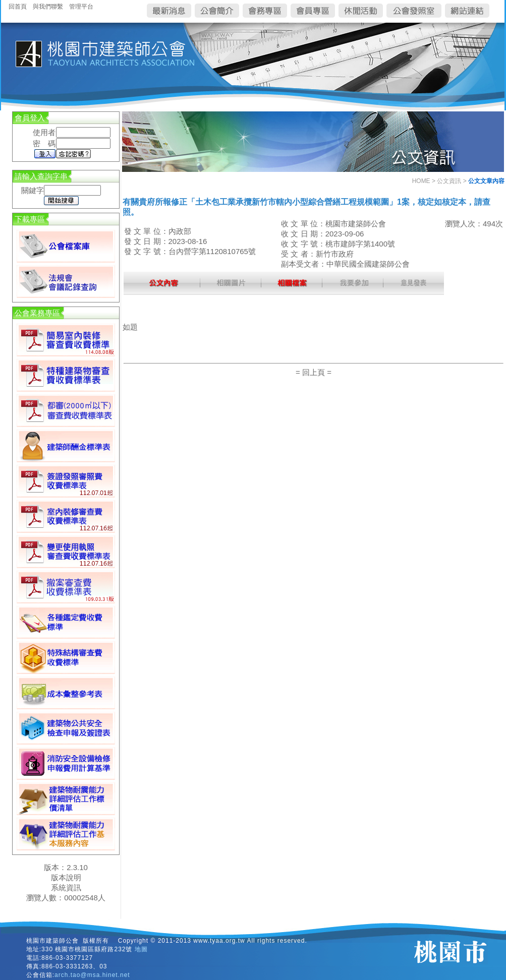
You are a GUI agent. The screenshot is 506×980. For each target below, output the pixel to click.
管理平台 (81, 7)
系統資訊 (66, 887)
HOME (421, 181)
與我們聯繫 (48, 7)
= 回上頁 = (314, 372)
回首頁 (18, 7)
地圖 (141, 949)
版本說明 (66, 877)
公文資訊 (449, 181)
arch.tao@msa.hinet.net (92, 975)
